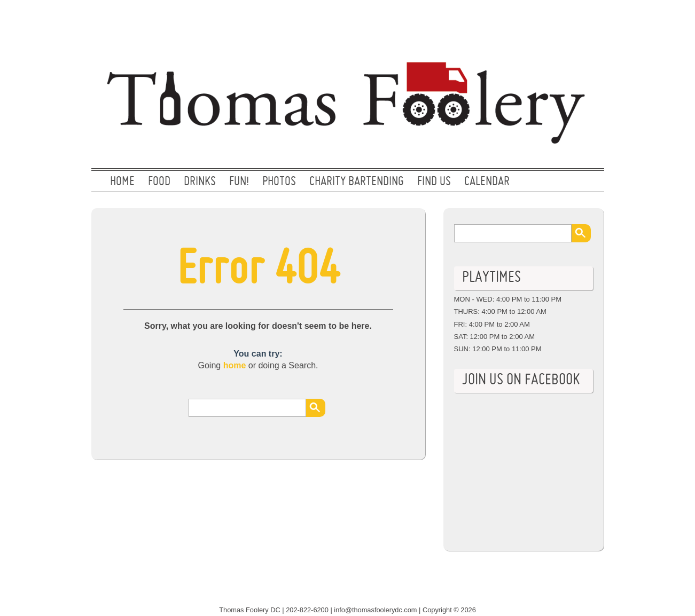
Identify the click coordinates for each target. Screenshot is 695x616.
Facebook (584, 19)
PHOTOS (279, 182)
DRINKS (200, 182)
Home (122, 182)
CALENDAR (487, 182)
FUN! (239, 182)
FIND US (434, 182)
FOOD (159, 182)
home (235, 365)
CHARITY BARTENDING (357, 182)
